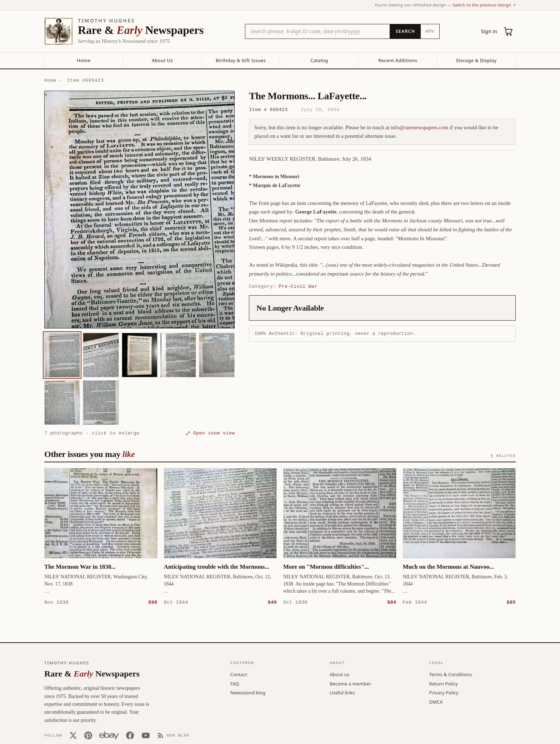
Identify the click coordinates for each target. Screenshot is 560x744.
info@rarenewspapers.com (419, 127)
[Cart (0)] (509, 31)
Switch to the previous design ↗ (484, 5)
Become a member (350, 683)
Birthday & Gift (241, 60)
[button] (139, 210)
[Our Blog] (173, 735)
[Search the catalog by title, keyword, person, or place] (317, 31)
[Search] (405, 31)
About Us (162, 60)
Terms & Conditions (451, 674)
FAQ (235, 683)
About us (339, 674)
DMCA (436, 702)
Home (84, 60)
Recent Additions (398, 60)
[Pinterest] (88, 735)
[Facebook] (130, 735)
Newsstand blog (248, 692)
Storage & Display (476, 60)
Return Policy (444, 683)
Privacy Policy (444, 692)
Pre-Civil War (298, 286)
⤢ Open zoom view (210, 433)
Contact (239, 674)
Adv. (430, 31)
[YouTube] (146, 735)
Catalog (319, 60)
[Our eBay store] (109, 735)
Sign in (489, 31)
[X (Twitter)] (73, 735)
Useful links (342, 692)
